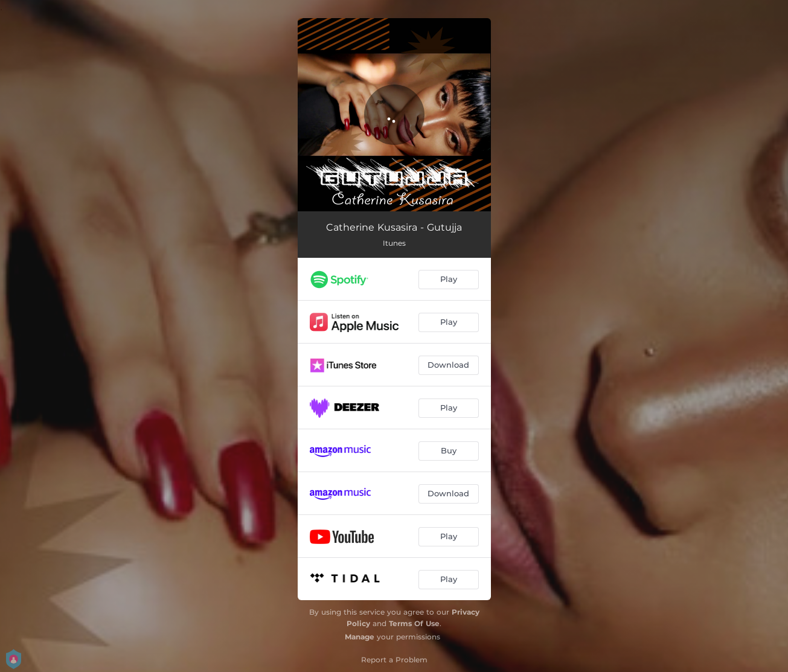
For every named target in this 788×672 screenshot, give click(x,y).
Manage (360, 637)
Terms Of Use (414, 623)
